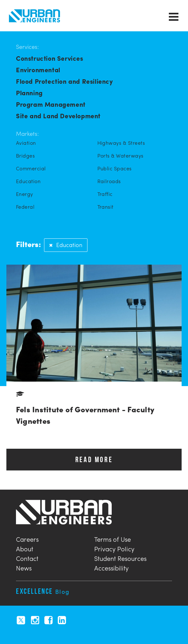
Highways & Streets (121, 143)
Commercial (31, 168)
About (25, 548)
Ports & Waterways (120, 156)
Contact (27, 558)
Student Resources (120, 558)
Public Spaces (115, 168)
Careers (27, 538)
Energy (25, 194)
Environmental (38, 70)
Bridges (25, 156)
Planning (29, 93)
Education (28, 181)
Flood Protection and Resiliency (64, 81)
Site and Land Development (58, 116)
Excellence (43, 591)
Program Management (51, 104)
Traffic (105, 194)
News (24, 567)
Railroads (109, 181)
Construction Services (50, 58)
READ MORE (94, 459)
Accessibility (111, 567)
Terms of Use (113, 538)
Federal (25, 207)
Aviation (26, 143)
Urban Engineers (34, 16)
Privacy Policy (114, 548)
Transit (105, 207)
